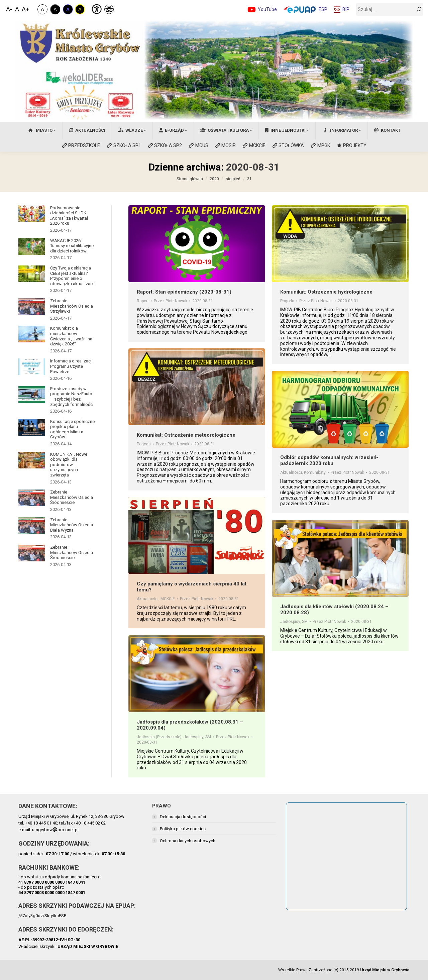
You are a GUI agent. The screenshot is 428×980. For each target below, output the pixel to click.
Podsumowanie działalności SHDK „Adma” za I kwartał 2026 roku (69, 216)
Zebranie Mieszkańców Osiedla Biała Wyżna (72, 525)
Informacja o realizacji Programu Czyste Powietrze (71, 366)
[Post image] (32, 214)
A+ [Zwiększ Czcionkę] (25, 9)
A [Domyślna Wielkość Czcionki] (17, 9)
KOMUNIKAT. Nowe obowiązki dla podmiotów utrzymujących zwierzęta (69, 465)
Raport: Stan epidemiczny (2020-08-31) (184, 292)
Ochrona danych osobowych (188, 841)
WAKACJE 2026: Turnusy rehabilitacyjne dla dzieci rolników (72, 246)
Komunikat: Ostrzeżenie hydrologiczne (326, 292)
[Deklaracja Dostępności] (96, 8)
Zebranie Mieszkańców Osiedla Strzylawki (72, 306)
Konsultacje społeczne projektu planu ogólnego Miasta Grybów (72, 429)
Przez (171, 301)
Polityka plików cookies (183, 829)
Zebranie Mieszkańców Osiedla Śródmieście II (72, 552)
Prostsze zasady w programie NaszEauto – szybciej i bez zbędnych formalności (72, 397)
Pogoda (287, 301)
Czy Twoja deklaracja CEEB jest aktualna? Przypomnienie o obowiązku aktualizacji (72, 276)
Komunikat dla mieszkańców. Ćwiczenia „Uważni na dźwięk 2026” (71, 336)
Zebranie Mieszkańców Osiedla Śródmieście (72, 497)
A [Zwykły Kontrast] (42, 9)
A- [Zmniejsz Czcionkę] (9, 9)
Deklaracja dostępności (183, 817)
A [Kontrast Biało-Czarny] (55, 9)
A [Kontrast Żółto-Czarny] (80, 9)
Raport (143, 301)
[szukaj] (390, 9)
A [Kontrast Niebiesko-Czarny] (68, 9)
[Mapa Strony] (109, 9)
